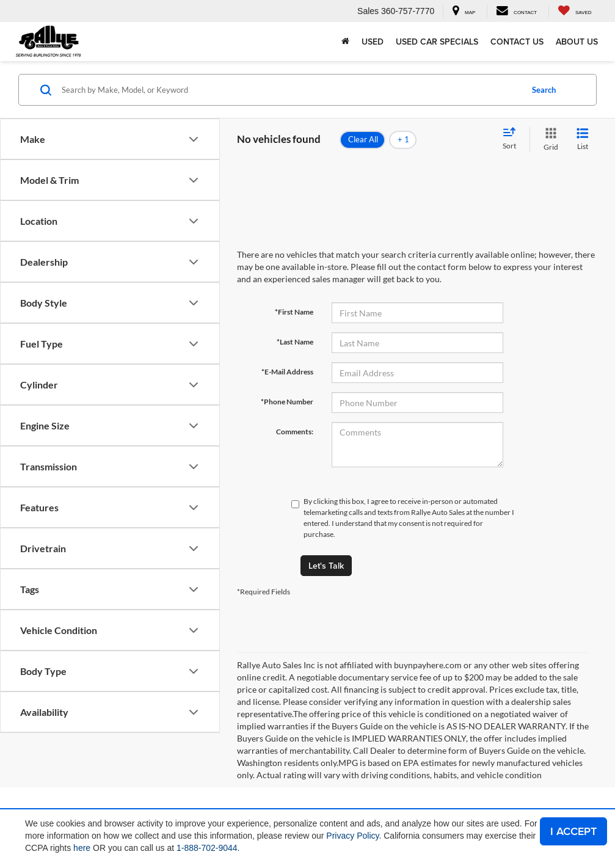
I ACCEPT (573, 831)
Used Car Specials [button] (437, 42)
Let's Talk (326, 566)
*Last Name (295, 342)
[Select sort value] (513, 139)
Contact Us (517, 42)
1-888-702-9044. (208, 848)
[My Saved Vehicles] (574, 11)
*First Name (294, 312)
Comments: (295, 432)
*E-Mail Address (287, 372)
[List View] (583, 140)
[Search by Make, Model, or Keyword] (290, 90)
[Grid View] (548, 140)
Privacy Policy (352, 836)
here (82, 848)
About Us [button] (577, 42)
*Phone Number (287, 402)
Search (544, 90)
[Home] (345, 42)
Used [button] (373, 42)
